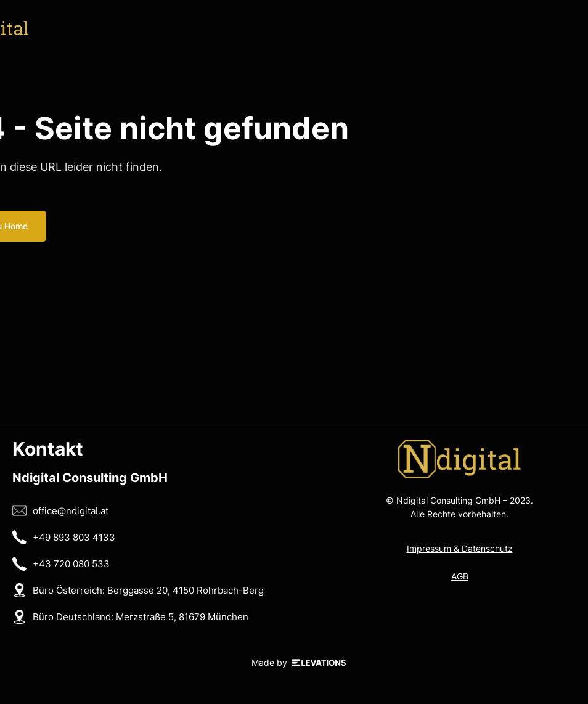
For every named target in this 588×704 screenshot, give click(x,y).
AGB (460, 576)
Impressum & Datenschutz (460, 548)
